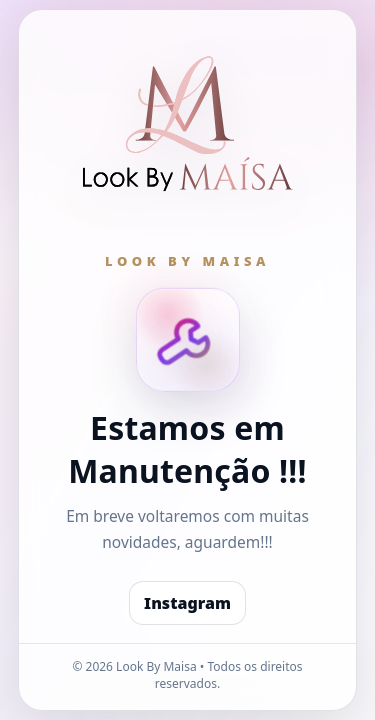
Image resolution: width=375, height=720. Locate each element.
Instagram (187, 603)
